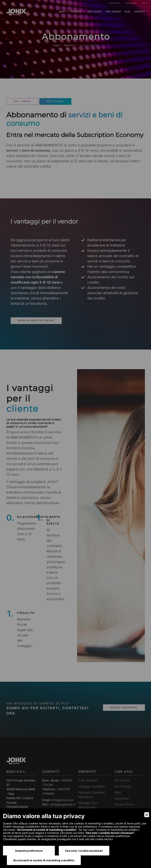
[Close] (147, 815)
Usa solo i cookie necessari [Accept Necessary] (84, 851)
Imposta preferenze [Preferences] (29, 851)
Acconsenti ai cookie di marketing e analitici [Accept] (44, 860)
